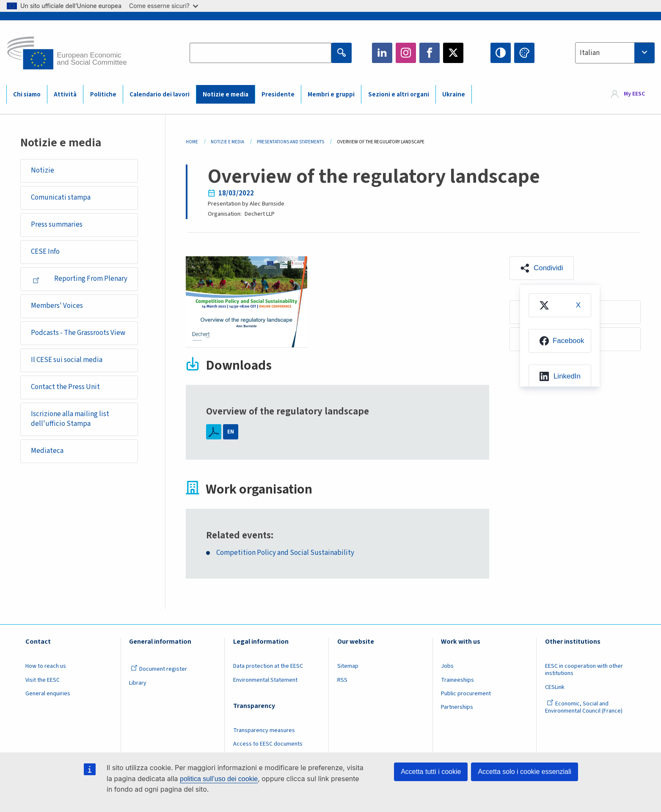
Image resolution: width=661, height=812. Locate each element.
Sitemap (348, 666)
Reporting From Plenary (80, 279)
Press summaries (57, 225)
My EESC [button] (634, 94)
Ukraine (454, 95)
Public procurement (466, 694)
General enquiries (48, 694)
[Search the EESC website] (260, 53)
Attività (65, 95)
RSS (342, 680)
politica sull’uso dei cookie (219, 779)
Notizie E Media (227, 142)
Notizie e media (226, 95)
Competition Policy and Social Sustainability (285, 553)
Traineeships (457, 680)
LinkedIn (382, 53)
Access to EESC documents (268, 744)
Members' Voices (57, 306)
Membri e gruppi (331, 95)
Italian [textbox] (590, 53)
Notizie (43, 170)
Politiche (103, 95)
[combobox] (615, 53)
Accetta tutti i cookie (431, 772)
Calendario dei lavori (160, 95)
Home (192, 142)
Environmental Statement (265, 680)
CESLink (555, 687)
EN (231, 432)
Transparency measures (264, 730)
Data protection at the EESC (268, 666)
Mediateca (47, 451)
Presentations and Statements (291, 142)
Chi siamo (27, 95)
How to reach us (46, 666)
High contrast (501, 53)
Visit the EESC (43, 680)
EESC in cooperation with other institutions (584, 670)
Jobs (447, 666)
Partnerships (457, 707)
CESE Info (45, 252)
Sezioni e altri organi (399, 95)
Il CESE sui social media (67, 360)
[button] (542, 268)
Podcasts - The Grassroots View (78, 333)
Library (138, 683)
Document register (159, 669)
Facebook (430, 53)
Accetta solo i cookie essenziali (525, 772)
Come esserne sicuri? (164, 6)
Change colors (524, 53)
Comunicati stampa (61, 198)
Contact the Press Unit (65, 387)
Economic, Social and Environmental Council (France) (584, 707)
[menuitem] (560, 305)
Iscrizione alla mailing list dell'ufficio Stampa (70, 419)
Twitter (453, 53)
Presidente (278, 95)
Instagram (406, 53)
